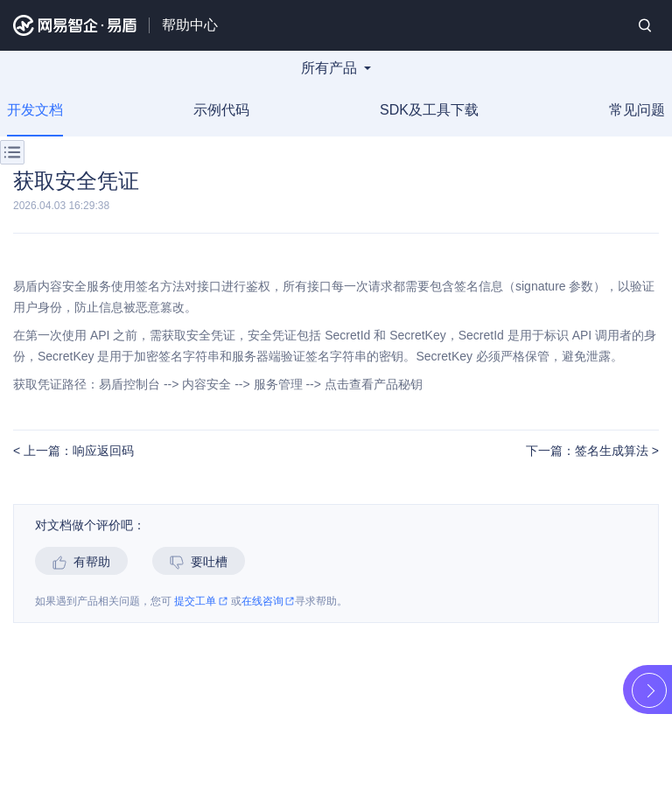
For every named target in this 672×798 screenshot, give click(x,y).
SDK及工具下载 (429, 110)
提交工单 (201, 602)
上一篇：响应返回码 (77, 451)
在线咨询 (268, 602)
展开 (649, 690)
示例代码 (221, 110)
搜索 (645, 25)
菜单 (12, 152)
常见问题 (637, 110)
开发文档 (35, 110)
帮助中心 (190, 25)
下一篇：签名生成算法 (589, 451)
